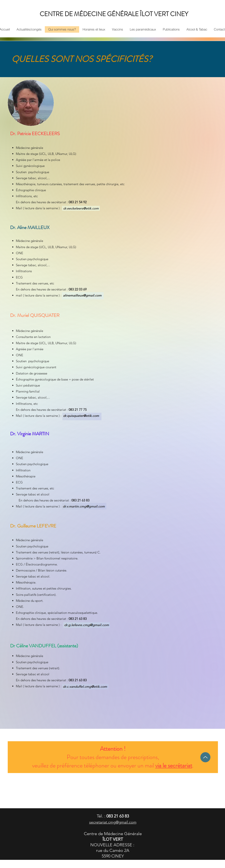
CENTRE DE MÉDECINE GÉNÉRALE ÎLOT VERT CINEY (114, 14)
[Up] (205, 757)
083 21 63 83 (118, 816)
